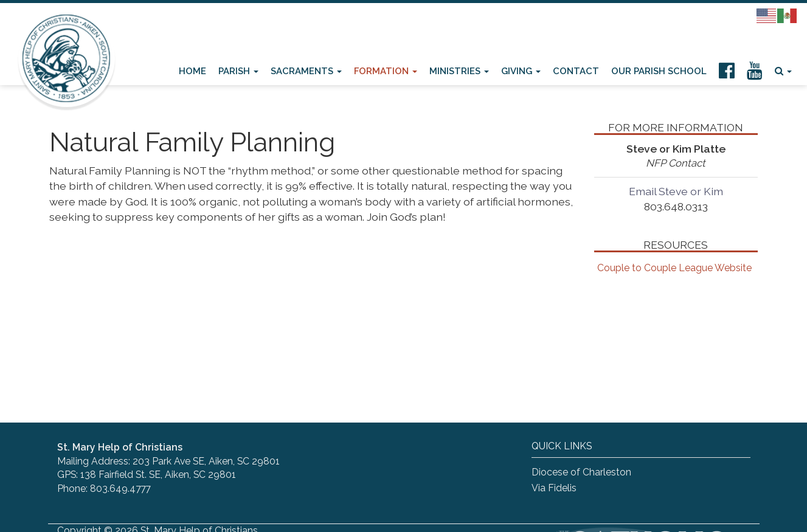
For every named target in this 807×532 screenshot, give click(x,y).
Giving (521, 71)
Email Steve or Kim (676, 191)
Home (192, 71)
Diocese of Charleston (581, 472)
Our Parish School (659, 71)
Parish (238, 71)
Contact (576, 71)
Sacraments (306, 71)
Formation (386, 71)
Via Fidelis (554, 488)
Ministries (459, 71)
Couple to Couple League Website (674, 268)
